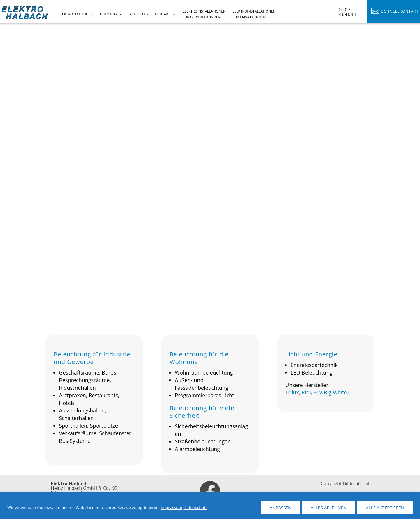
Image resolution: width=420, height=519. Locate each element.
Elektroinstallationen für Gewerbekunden (204, 14)
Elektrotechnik (73, 14)
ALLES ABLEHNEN (329, 508)
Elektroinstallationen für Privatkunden (254, 14)
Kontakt (162, 14)
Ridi (306, 395)
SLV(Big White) (331, 395)
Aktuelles (139, 14)
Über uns (108, 14)
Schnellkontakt (400, 11)
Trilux (292, 395)
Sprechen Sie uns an (50, 169)
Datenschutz (195, 507)
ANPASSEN (280, 508)
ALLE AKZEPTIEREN (385, 508)
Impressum (171, 507)
